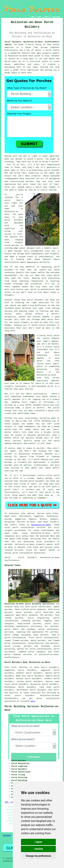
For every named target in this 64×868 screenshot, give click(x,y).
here (33, 701)
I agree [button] (38, 842)
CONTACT (47, 17)
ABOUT (39, 17)
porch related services (18, 655)
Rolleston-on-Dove (41, 525)
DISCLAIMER (56, 17)
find (14, 667)
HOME (33, 17)
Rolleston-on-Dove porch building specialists (30, 604)
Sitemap (7, 835)
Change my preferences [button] (38, 856)
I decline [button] (38, 849)
